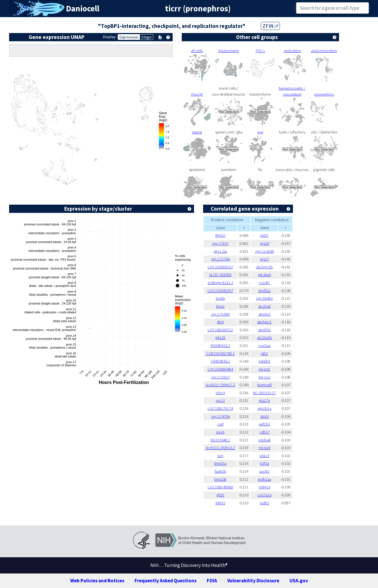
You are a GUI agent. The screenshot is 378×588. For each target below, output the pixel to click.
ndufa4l (264, 440)
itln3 (220, 322)
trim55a (220, 463)
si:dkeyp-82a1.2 (220, 283)
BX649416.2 (220, 346)
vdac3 (264, 456)
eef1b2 (265, 424)
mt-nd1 (264, 369)
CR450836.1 (220, 361)
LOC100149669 (220, 487)
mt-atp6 (264, 275)
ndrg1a (265, 487)
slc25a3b (265, 338)
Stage (146, 37)
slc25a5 (265, 306)
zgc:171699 (220, 314)
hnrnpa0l (265, 385)
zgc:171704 (220, 259)
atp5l (264, 416)
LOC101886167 (220, 267)
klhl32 (220, 503)
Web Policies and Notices (97, 581)
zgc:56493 (264, 298)
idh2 (264, 353)
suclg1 (264, 471)
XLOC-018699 (220, 275)
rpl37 (264, 235)
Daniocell (83, 9)
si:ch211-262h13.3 (220, 448)
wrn (220, 456)
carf (220, 424)
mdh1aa (264, 479)
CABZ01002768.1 (220, 353)
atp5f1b (264, 330)
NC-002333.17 (264, 393)
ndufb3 (264, 361)
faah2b (220, 471)
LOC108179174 (220, 408)
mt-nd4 (264, 448)
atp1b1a (265, 408)
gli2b (220, 495)
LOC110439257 (220, 291)
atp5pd (265, 314)
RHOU (220, 235)
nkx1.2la (220, 251)
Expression (129, 37)
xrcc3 (220, 400)
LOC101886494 (220, 369)
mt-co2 (265, 377)
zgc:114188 (265, 251)
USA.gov (299, 581)
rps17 (265, 259)
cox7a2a (265, 495)
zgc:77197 (220, 243)
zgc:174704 (220, 416)
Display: (110, 37)
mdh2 (264, 503)
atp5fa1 (265, 291)
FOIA (212, 581)
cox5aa (264, 346)
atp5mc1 (264, 322)
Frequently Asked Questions (166, 581)
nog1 (220, 432)
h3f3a (265, 463)
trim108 (220, 479)
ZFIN (270, 26)
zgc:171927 (220, 377)
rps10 (265, 243)
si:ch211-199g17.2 (220, 385)
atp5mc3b (264, 267)
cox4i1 (264, 283)
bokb (220, 298)
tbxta (220, 306)
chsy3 (220, 393)
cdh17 (265, 432)
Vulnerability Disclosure (253, 581)
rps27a (264, 400)
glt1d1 (220, 338)
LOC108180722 (220, 330)
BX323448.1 (220, 440)
